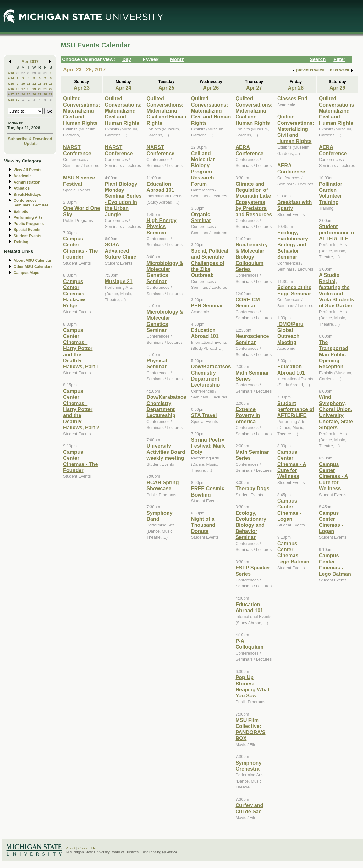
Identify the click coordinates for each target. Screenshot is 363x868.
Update (31, 143)
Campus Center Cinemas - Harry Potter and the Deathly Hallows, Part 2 (81, 409)
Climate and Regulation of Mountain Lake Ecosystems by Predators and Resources (254, 199)
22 (51, 89)
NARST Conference (77, 150)
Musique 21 (119, 281)
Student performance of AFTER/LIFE (296, 409)
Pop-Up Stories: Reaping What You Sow (252, 686)
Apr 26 (211, 88)
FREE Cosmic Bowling (208, 491)
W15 (11, 83)
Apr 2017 (30, 61)
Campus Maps (26, 273)
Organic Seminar (201, 217)
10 (23, 83)
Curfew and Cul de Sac (249, 808)
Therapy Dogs (252, 488)
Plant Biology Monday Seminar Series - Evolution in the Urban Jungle (123, 199)
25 (28, 94)
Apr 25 (166, 88)
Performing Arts (28, 217)
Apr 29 (337, 88)
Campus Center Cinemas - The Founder (80, 248)
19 (34, 89)
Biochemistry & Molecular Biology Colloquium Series (251, 257)
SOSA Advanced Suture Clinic (121, 251)
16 (17, 89)
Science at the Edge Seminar (294, 290)
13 (40, 83)
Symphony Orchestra (248, 766)
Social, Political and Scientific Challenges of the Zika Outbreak (210, 263)
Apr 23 (82, 88)
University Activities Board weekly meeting (166, 452)
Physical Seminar (157, 363)
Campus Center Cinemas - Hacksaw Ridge (75, 294)
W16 (11, 89)
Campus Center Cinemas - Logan (289, 510)
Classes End (292, 98)
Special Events (27, 230)
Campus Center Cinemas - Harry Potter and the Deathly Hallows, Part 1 (81, 348)
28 (28, 73)
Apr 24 (123, 88)
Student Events (27, 236)
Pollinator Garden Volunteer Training (331, 193)
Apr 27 (254, 88)
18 (28, 89)
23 (17, 94)
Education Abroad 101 (160, 187)
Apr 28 (296, 88)
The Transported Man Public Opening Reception (334, 354)
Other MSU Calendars (33, 267)
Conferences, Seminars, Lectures (31, 203)
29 (34, 73)
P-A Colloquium (249, 644)
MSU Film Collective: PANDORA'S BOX (250, 729)
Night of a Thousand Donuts (203, 525)
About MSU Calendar (32, 261)
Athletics (22, 188)
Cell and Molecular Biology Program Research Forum (203, 169)
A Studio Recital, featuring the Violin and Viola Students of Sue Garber (337, 290)
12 (34, 83)
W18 (11, 99)
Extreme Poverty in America (248, 415)
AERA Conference (249, 150)
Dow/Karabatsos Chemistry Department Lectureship (166, 406)
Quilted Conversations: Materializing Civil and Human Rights (82, 111)
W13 (11, 73)
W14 (11, 78)
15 (51, 83)
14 (45, 83)
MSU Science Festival (79, 181)
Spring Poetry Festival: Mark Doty (208, 446)
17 (23, 89)
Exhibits (21, 212)
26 (17, 73)
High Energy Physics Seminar (161, 226)
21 (45, 89)
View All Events (27, 170)
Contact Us (87, 848)
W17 (11, 94)
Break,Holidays (27, 195)
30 (40, 73)
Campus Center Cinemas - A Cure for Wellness (292, 464)
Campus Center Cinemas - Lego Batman (293, 552)
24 (23, 94)
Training (21, 242)
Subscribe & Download (30, 139)
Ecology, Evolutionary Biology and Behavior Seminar (251, 525)
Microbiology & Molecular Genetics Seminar (165, 272)
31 (45, 73)
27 (23, 73)
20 (40, 89)
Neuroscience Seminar (252, 339)
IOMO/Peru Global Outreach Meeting (290, 333)
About (71, 848)
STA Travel (204, 415)
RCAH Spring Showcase (162, 485)
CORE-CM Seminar (247, 302)
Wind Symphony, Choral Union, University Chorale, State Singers (336, 412)
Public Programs (29, 224)
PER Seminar (207, 305)
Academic (22, 176)
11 (28, 83)
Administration (27, 182)
